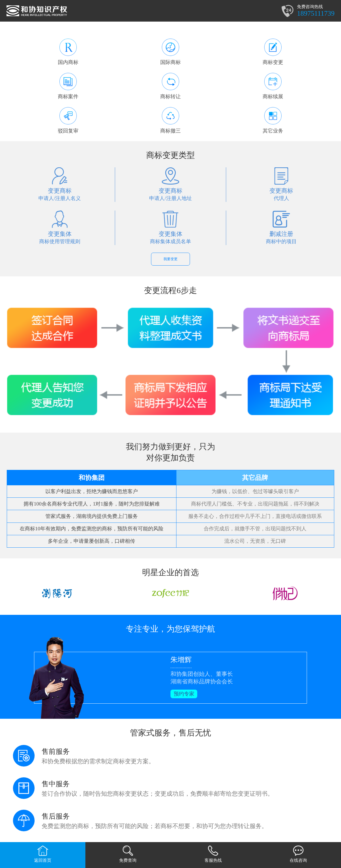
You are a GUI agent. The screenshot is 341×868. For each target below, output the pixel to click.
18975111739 (316, 13)
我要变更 (170, 259)
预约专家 (184, 694)
